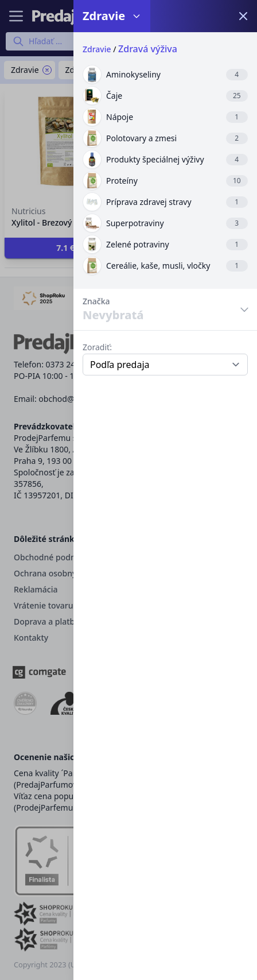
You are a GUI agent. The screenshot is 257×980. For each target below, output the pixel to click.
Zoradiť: (97, 347)
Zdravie (97, 49)
